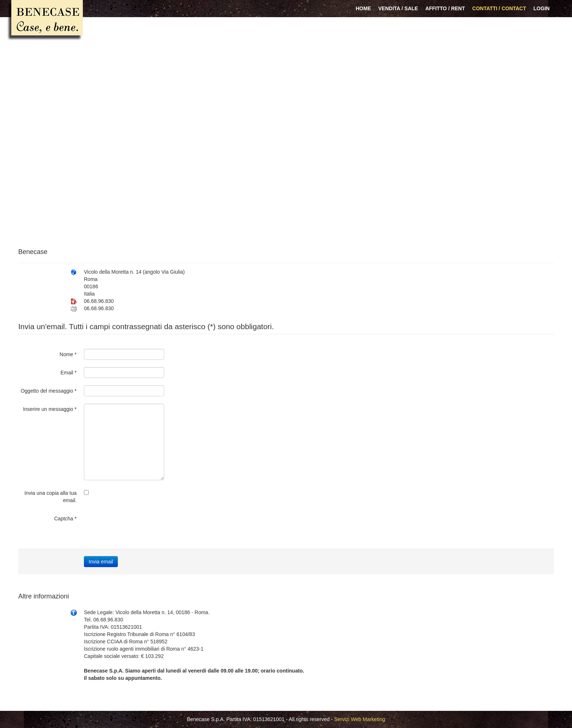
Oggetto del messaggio (49, 391)
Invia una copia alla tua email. (51, 497)
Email (69, 373)
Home (363, 8)
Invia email (101, 562)
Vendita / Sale (398, 8)
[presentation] (139, 527)
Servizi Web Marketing (360, 719)
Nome (68, 354)
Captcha (66, 519)
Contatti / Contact (499, 8)
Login (541, 8)
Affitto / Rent (445, 8)
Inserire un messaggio (50, 409)
